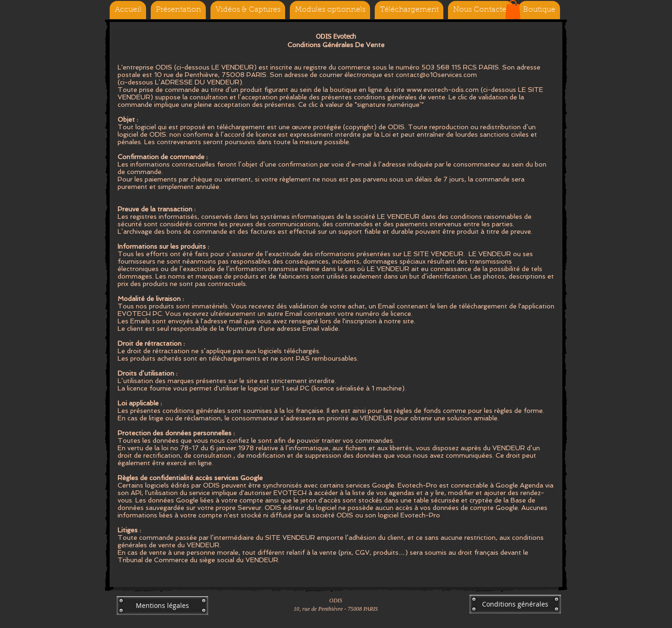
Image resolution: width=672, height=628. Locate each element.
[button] (513, 10)
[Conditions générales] (515, 604)
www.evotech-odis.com (443, 90)
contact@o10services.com (436, 75)
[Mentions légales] (162, 606)
